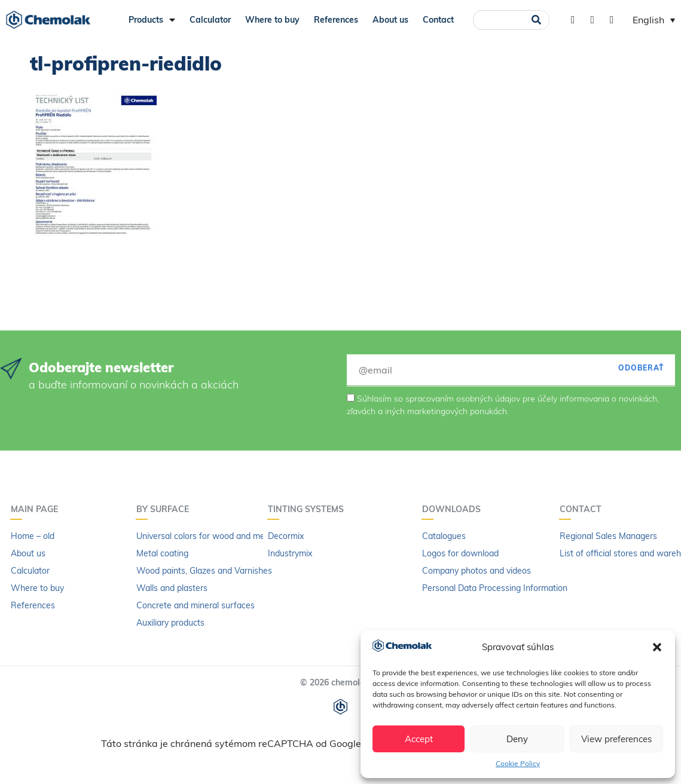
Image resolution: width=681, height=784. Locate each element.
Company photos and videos (477, 571)
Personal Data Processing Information (495, 588)
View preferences (616, 739)
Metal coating (162, 553)
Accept (419, 739)
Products (152, 20)
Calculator (210, 20)
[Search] (536, 20)
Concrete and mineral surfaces (196, 605)
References (336, 20)
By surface (166, 509)
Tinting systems (309, 509)
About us (390, 20)
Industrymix (290, 553)
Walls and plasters (172, 588)
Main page (37, 509)
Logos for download (460, 553)
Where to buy (272, 20)
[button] (657, 647)
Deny (517, 739)
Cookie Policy (518, 763)
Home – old (33, 536)
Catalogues (444, 536)
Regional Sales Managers (608, 536)
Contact (438, 20)
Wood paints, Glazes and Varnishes (204, 571)
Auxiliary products (170, 623)
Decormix (286, 536)
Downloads (454, 509)
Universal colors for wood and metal (205, 536)
